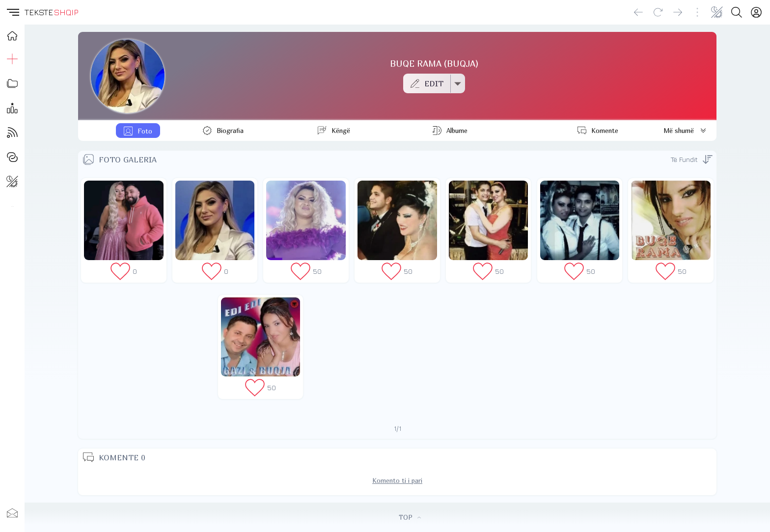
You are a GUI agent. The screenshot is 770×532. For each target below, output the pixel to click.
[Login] (756, 12)
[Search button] (737, 12)
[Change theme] (717, 12)
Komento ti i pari (397, 480)
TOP (410, 517)
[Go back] (638, 12)
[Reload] (658, 12)
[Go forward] (678, 12)
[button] (12, 12)
